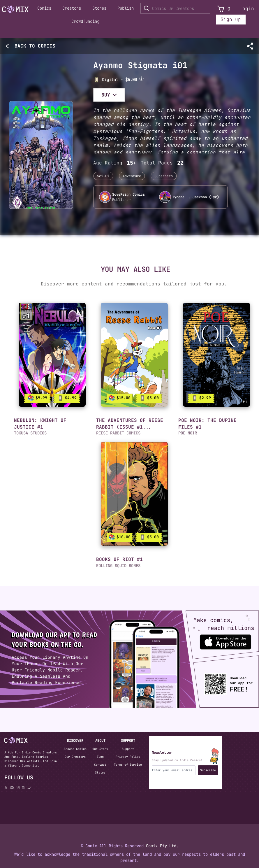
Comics (44, 8)
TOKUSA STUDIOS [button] (30, 433)
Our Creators (75, 757)
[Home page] (15, 10)
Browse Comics (75, 749)
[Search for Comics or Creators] (175, 8)
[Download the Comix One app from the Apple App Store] (218, 639)
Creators (72, 8)
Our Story (100, 749)
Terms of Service (128, 765)
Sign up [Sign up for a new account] (231, 19)
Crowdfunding (85, 21)
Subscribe (208, 770)
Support (128, 749)
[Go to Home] (15, 9)
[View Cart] (221, 9)
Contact (100, 765)
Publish (126, 8)
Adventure (132, 176)
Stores (99, 8)
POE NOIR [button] (188, 433)
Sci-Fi (103, 176)
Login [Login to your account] (247, 9)
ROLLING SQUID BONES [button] (118, 566)
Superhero (164, 176)
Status (100, 773)
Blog (100, 757)
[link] (52, 355)
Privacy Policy (128, 757)
